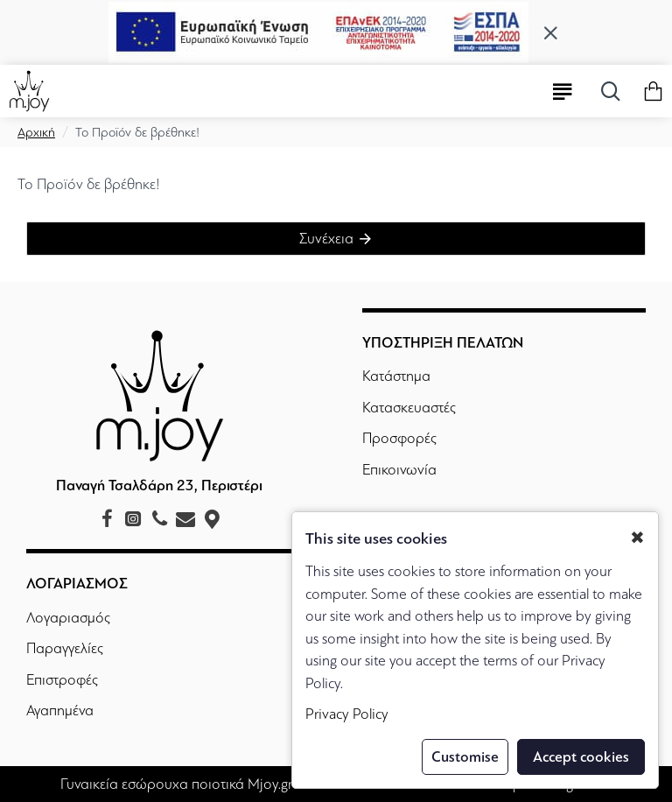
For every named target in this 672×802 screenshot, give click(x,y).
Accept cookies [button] (581, 757)
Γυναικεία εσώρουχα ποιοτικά (152, 784)
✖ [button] (637, 538)
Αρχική (36, 132)
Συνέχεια (326, 239)
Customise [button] (465, 757)
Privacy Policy (347, 714)
